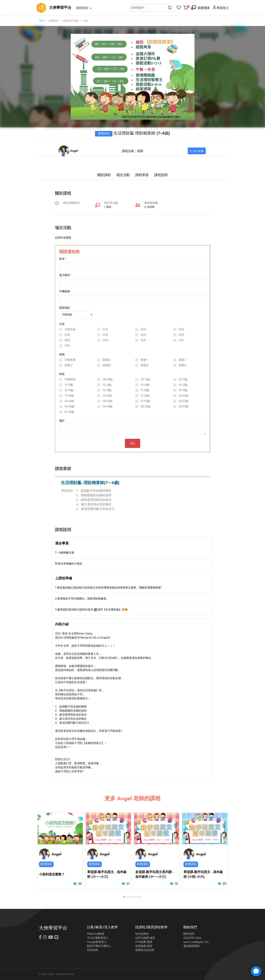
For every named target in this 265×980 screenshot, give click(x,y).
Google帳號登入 (97, 942)
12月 (67, 346)
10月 (143, 340)
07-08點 (69, 412)
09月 (106, 340)
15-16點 (69, 390)
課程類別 (82, 8)
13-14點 (145, 385)
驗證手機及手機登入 (99, 946)
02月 (144, 329)
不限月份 (70, 329)
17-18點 (145, 390)
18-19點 (183, 390)
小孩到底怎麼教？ (52, 874)
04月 (68, 335)
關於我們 (189, 934)
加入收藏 (197, 151)
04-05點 (108, 407)
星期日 (107, 360)
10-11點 (183, 379)
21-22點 (145, 396)
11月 (181, 340)
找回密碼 (92, 950)
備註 (62, 421)
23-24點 (69, 401)
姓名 (62, 259)
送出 (132, 443)
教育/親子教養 (71, 21)
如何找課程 (142, 934)
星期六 (183, 365)
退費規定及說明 (145, 950)
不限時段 (70, 379)
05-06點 (146, 407)
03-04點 (70, 407)
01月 (105, 329)
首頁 (41, 21)
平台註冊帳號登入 (98, 938)
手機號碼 (65, 291)
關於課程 (104, 175)
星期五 (145, 365)
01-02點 (145, 401)
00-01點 (107, 401)
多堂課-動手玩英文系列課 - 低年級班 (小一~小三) (155, 874)
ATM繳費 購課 (144, 942)
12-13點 (107, 385)
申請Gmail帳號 (96, 934)
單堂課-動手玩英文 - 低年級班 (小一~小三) (107, 874)
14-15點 (183, 385)
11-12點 (69, 385)
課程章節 (142, 175)
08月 (68, 340)
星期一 (145, 360)
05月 (106, 335)
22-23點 (183, 396)
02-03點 (184, 401)
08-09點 (108, 379)
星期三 (69, 365)
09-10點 (145, 379)
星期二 (183, 360)
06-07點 (184, 407)
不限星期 (70, 360)
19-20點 (69, 396)
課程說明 (161, 175)
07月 (182, 335)
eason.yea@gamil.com (196, 942)
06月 (144, 335)
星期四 (107, 365)
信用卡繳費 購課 (145, 938)
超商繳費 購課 (144, 946)
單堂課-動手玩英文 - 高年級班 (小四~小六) (203, 874)
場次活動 (123, 175)
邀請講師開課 (191, 946)
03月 (182, 329)
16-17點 (107, 390)
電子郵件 (65, 275)
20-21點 (107, 396)
